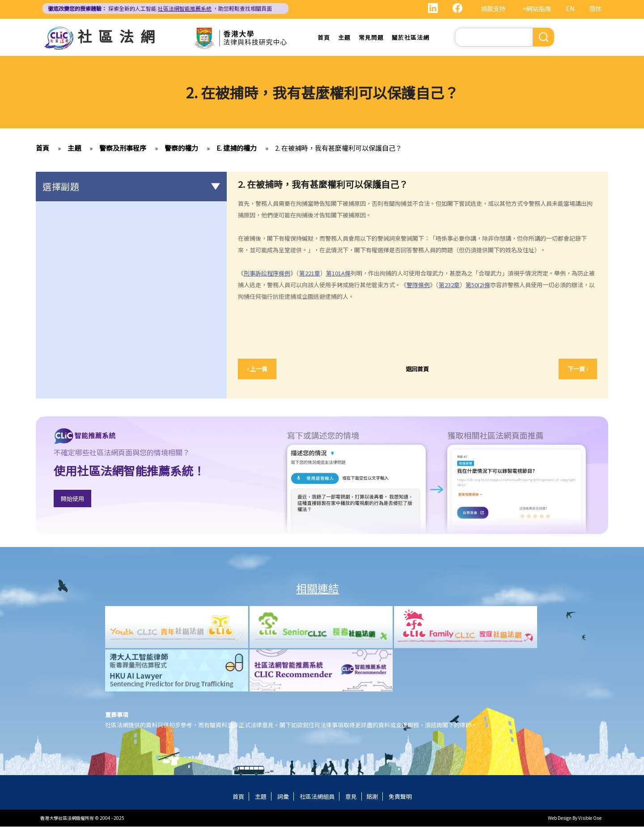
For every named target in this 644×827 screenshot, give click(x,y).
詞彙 (283, 797)
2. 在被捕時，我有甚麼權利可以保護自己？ (339, 149)
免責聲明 (400, 797)
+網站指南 (537, 8)
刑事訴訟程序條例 (267, 274)
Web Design (560, 818)
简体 (595, 8)
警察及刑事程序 (123, 149)
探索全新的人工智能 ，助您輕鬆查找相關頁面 (160, 8)
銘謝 (372, 797)
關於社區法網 (411, 38)
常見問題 (371, 38)
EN (570, 8)
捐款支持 (493, 8)
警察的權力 (181, 149)
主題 (344, 38)
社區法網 (119, 36)
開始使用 (72, 499)
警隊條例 (418, 285)
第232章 (449, 285)
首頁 (324, 38)
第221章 (310, 274)
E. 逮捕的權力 (237, 149)
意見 (351, 797)
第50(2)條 (478, 285)
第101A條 (338, 274)
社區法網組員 (317, 797)
